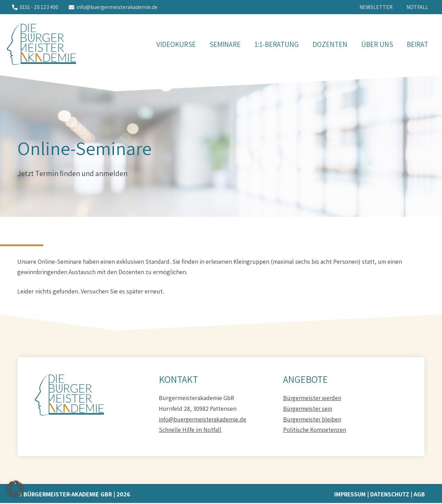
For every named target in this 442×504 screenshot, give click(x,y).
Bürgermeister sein (309, 410)
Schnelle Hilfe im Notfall (190, 431)
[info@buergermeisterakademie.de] (113, 8)
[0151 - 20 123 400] (35, 8)
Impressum (348, 495)
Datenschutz (389, 495)
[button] (15, 489)
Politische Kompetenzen (315, 431)
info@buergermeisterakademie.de (203, 420)
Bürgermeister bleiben (313, 420)
